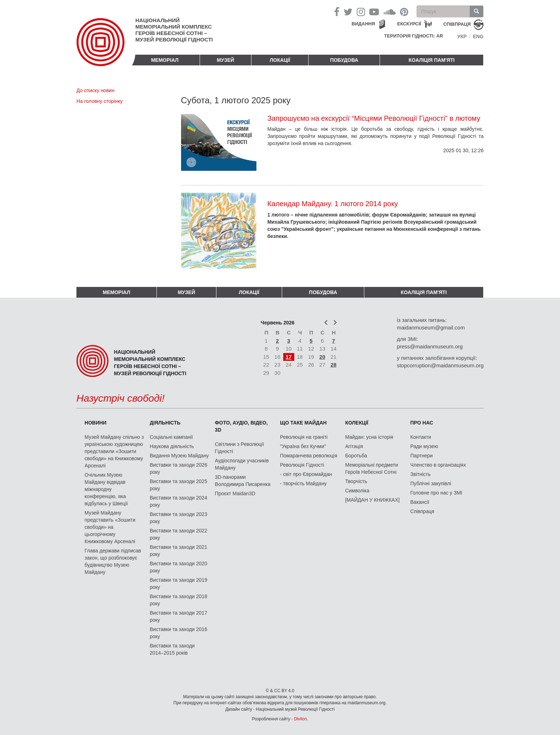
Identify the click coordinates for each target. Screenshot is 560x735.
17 (289, 357)
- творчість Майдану (303, 483)
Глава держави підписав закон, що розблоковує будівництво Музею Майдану (113, 561)
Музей (226, 60)
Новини (96, 423)
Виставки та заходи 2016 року (178, 633)
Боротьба (356, 456)
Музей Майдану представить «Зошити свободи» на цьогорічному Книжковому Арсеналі (110, 527)
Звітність (421, 474)
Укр (462, 36)
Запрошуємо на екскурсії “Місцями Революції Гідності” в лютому (374, 118)
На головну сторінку (99, 101)
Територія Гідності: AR (414, 36)
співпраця (457, 24)
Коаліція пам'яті (432, 60)
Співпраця (422, 511)
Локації (280, 60)
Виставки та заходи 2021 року (178, 551)
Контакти (421, 437)
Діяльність (165, 423)
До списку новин (95, 90)
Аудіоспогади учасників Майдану (242, 464)
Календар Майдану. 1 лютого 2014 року (332, 204)
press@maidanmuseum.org (430, 346)
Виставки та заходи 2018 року (178, 600)
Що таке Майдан (303, 423)
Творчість (356, 481)
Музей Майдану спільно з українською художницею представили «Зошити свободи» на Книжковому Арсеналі (114, 451)
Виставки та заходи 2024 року (178, 501)
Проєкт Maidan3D (235, 493)
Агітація (354, 446)
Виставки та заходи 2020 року (178, 567)
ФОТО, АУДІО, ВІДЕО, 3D (241, 426)
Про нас (422, 423)
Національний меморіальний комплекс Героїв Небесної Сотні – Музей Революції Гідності (174, 30)
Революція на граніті (304, 437)
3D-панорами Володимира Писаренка (243, 481)
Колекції (357, 423)
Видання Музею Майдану (179, 456)
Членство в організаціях (438, 465)
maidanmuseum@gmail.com (431, 327)
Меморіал (165, 60)
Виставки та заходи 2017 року (178, 616)
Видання (364, 24)
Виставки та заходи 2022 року (178, 534)
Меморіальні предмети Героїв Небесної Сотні (371, 468)
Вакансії (420, 502)
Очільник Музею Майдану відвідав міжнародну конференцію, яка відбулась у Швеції (106, 489)
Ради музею (424, 446)
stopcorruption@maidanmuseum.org (440, 365)
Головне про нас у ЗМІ (436, 493)
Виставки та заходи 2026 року (178, 468)
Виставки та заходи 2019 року (178, 583)
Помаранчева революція (309, 456)
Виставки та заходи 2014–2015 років (172, 649)
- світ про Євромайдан (306, 474)
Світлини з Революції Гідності (239, 448)
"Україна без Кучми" (303, 446)
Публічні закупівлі (431, 483)
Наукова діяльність (172, 446)
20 (322, 357)
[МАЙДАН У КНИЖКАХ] (372, 500)
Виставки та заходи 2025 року (178, 485)
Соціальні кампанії (171, 437)
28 (334, 365)
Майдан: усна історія (369, 437)
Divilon (300, 719)
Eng (478, 36)
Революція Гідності (302, 465)
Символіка (357, 491)
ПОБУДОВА (344, 60)
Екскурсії (409, 24)
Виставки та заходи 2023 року (178, 518)
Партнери (422, 456)
